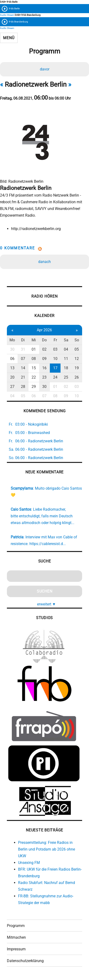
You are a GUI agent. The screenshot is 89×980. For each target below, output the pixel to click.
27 (12, 387)
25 (66, 377)
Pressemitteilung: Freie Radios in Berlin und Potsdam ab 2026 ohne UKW (47, 849)
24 (55, 377)
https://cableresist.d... (48, 544)
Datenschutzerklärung (25, 961)
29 (34, 387)
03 (55, 349)
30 (12, 349)
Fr (55, 340)
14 (23, 368)
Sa (66, 340)
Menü (9, 38)
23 (44, 377)
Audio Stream (7, 15)
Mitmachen (16, 937)
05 (77, 349)
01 (34, 349)
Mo (12, 340)
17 (55, 368)
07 (23, 359)
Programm (16, 926)
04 (66, 349)
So (77, 340)
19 (77, 368)
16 (44, 368)
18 (66, 368)
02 (44, 349)
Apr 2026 (44, 330)
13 (12, 368)
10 (55, 359)
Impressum (16, 949)
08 (34, 359)
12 (77, 359)
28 (23, 387)
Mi (34, 340)
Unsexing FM (29, 863)
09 (44, 359)
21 (23, 377)
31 (23, 349)
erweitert (47, 604)
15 (34, 368)
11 (66, 359)
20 (12, 377)
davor (45, 69)
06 (12, 359)
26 (77, 377)
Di (23, 340)
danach (44, 262)
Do (44, 340)
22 (34, 377)
